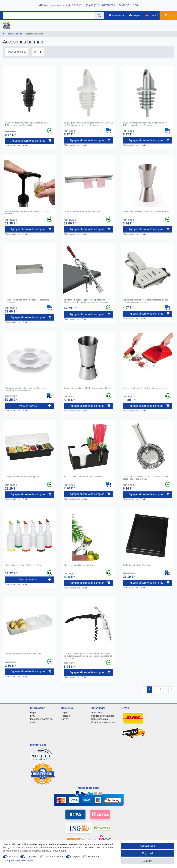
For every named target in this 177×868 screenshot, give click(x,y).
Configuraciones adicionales (18, 860)
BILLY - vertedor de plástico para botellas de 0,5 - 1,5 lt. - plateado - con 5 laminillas (146, 124)
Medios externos (54, 856)
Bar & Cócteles (15, 34)
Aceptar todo (147, 846)
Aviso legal (97, 712)
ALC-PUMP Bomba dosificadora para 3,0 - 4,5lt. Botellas (27, 212)
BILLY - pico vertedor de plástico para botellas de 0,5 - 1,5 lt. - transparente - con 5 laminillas (88, 124)
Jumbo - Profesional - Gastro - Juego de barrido (145, 388)
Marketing (32, 856)
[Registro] (135, 15)
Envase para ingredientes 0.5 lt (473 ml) (23, 654)
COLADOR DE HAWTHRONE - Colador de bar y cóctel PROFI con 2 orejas (146, 478)
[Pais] (147, 15)
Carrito (64, 719)
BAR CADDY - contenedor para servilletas (84, 477)
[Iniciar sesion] (117, 15)
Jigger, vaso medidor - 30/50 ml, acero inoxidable (87, 388)
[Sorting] (17, 52)
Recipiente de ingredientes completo (22, 477)
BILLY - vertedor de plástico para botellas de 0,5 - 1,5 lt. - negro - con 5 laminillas (28, 124)
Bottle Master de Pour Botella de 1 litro (23, 565)
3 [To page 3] (161, 689)
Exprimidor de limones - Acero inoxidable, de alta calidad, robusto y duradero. (146, 301)
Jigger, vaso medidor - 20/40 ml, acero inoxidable (146, 211)
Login (64, 712)
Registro (65, 716)
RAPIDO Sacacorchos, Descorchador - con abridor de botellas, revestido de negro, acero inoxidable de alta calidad (88, 656)
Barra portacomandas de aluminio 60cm (82, 211)
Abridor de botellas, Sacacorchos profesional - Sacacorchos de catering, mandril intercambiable (87, 301)
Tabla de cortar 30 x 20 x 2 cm (137, 565)
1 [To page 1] (149, 689)
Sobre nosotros (100, 719)
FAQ (33, 716)
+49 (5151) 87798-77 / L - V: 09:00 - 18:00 (112, 5)
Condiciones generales (104, 722)
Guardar (147, 861)
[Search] (99, 15)
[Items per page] (38, 52)
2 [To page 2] (155, 689)
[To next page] (166, 690)
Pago (33, 712)
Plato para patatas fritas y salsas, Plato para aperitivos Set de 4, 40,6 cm (25, 389)
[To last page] (171, 690)
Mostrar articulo (35, 406)
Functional (94, 856)
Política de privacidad (103, 716)
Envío (25, 145)
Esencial (13, 856)
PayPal (76, 856)
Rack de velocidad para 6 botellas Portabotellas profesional (27, 301)
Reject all (148, 853)
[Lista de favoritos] (155, 15)
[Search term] (49, 15)
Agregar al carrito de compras (31, 141)
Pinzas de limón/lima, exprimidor (79, 565)
